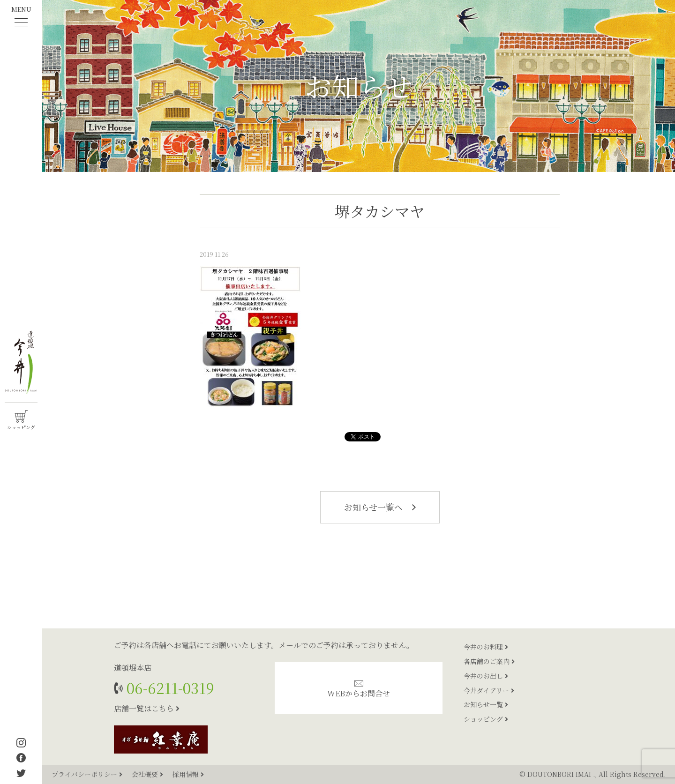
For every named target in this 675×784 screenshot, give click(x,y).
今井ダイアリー (489, 690)
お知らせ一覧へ (380, 507)
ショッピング (486, 719)
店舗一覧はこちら (147, 708)
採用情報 (188, 774)
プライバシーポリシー (88, 774)
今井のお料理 (486, 647)
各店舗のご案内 (489, 661)
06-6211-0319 (169, 688)
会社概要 (148, 774)
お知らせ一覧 (486, 704)
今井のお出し (486, 676)
